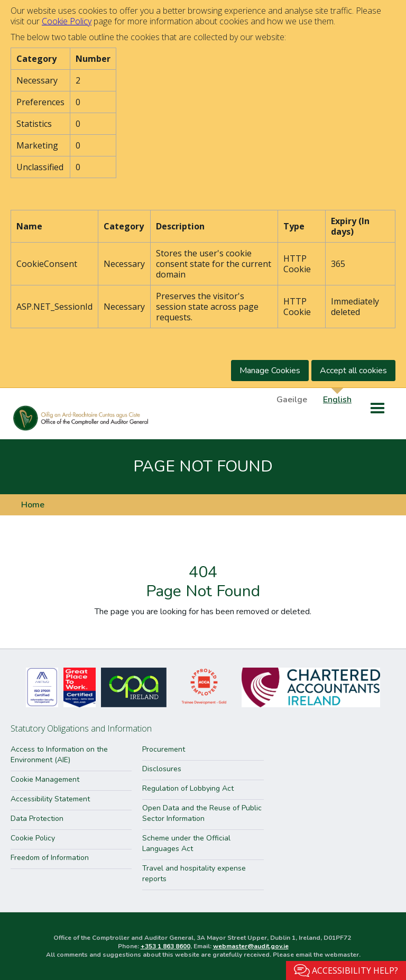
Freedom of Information (50, 858)
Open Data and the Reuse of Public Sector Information (202, 813)
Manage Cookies (270, 371)
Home (33, 505)
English (337, 399)
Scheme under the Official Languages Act (186, 843)
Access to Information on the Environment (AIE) (59, 755)
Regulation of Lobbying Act (188, 788)
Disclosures (162, 769)
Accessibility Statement (50, 799)
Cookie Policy (67, 21)
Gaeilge (292, 399)
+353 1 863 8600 (165, 946)
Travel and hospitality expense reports (194, 873)
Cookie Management (45, 779)
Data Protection (37, 819)
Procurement (164, 749)
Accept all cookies (353, 371)
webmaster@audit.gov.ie (251, 946)
